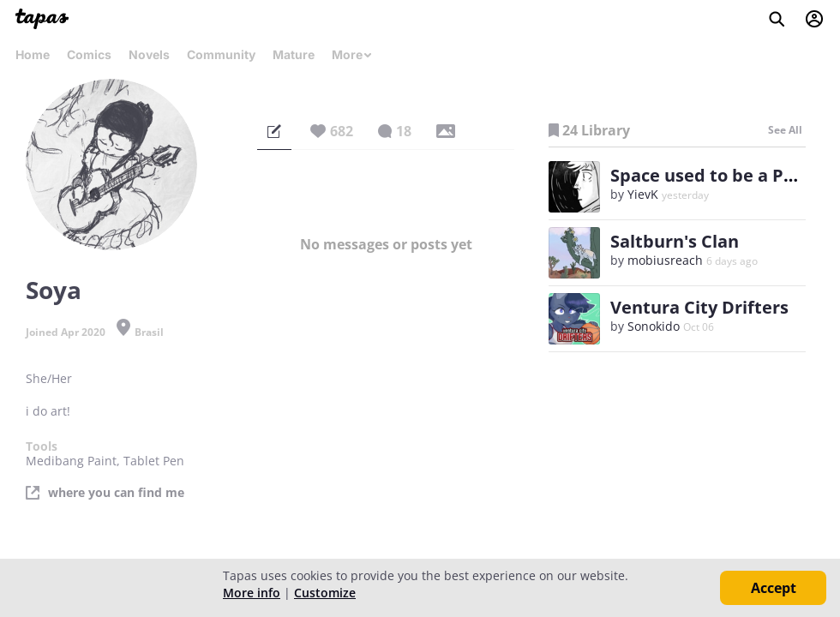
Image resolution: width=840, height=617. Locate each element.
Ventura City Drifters (699, 307)
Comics (89, 54)
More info (252, 593)
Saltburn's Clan (675, 241)
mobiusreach (665, 260)
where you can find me (116, 493)
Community (221, 54)
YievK (643, 194)
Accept (774, 588)
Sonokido (654, 326)
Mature (294, 54)
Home (33, 54)
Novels (149, 54)
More (352, 54)
